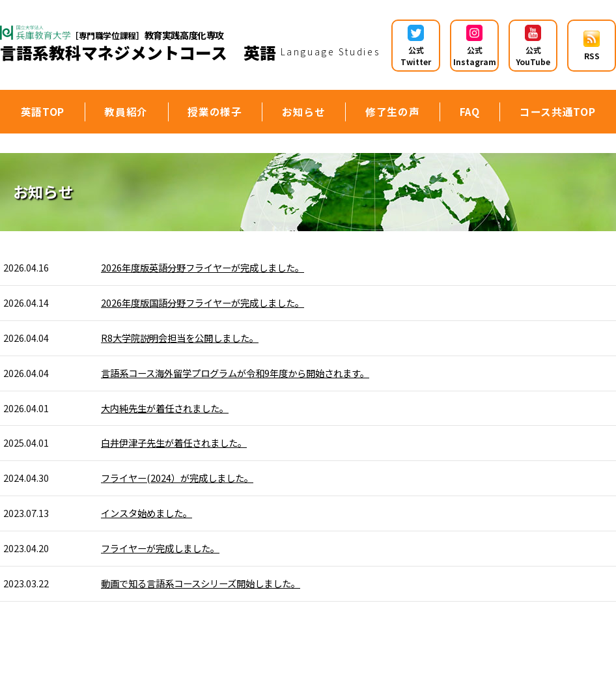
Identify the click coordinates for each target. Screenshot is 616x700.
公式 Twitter (416, 46)
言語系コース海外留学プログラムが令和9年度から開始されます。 (235, 373)
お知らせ (304, 111)
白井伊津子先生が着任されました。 (174, 442)
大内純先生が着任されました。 (165, 408)
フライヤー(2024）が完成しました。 (177, 478)
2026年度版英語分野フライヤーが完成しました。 (203, 267)
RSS (592, 46)
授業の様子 (215, 111)
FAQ (470, 111)
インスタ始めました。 (147, 513)
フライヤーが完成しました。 (160, 548)
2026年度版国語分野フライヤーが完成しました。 (203, 302)
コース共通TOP (557, 111)
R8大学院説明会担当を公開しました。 (180, 338)
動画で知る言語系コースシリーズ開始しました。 (201, 583)
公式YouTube (533, 46)
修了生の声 (392, 111)
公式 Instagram (475, 46)
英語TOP (43, 111)
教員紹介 (126, 111)
